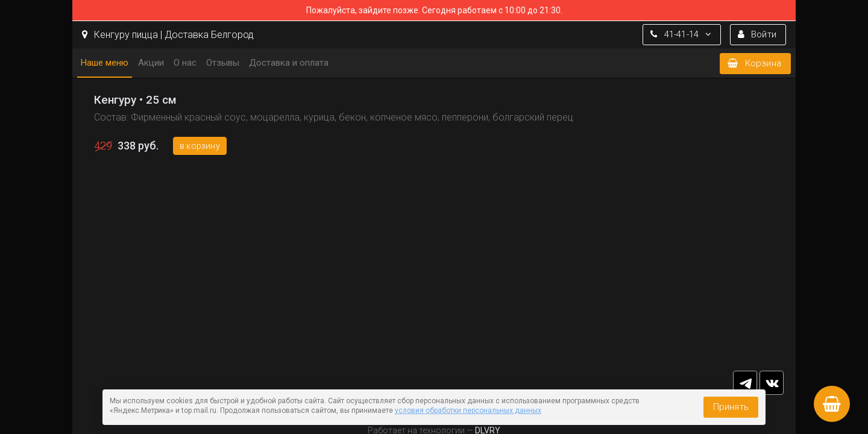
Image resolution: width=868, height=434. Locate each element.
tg (745, 383)
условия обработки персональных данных (468, 410)
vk (772, 383)
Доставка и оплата (289, 63)
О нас (185, 63)
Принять (731, 407)
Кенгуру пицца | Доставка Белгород (168, 35)
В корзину (200, 146)
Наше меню (105, 63)
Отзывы (223, 63)
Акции (151, 63)
